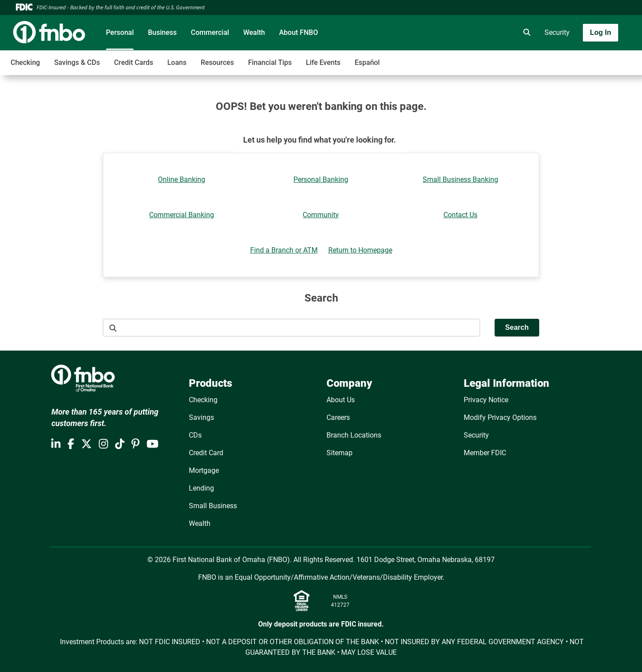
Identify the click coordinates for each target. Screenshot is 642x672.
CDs (195, 435)
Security (557, 32)
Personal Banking (321, 179)
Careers (338, 417)
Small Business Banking (460, 179)
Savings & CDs (77, 62)
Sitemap (340, 453)
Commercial (210, 32)
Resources (218, 62)
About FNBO (298, 32)
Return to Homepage (360, 250)
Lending (201, 488)
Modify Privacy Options (500, 417)
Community (321, 215)
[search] (525, 33)
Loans (177, 62)
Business (162, 32)
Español (367, 62)
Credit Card (206, 453)
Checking (25, 62)
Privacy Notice (486, 400)
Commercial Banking (182, 215)
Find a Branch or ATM (284, 250)
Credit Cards (133, 62)
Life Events (323, 62)
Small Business (213, 506)
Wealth (254, 32)
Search (517, 327)
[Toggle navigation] (572, 58)
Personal (120, 32)
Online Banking (182, 179)
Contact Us (460, 215)
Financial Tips (270, 62)
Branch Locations (354, 435)
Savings (201, 417)
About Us (341, 400)
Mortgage (204, 470)
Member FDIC (485, 453)
